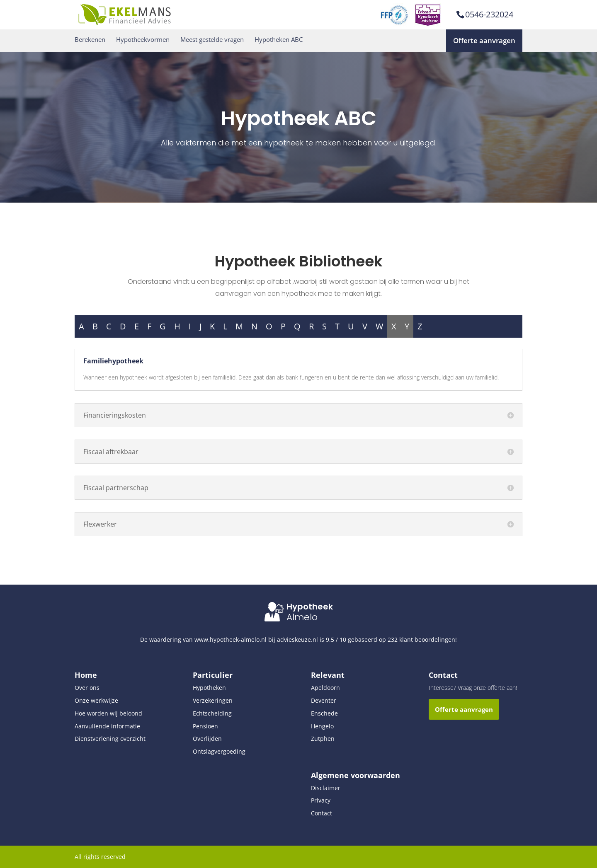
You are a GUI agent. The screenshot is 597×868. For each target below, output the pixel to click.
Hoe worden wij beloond (108, 713)
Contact (322, 813)
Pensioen (205, 726)
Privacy (321, 800)
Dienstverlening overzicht (110, 739)
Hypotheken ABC (279, 40)
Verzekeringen (213, 700)
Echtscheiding (212, 713)
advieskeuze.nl (297, 640)
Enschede (324, 713)
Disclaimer (326, 788)
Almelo (302, 617)
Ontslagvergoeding (219, 751)
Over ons (87, 688)
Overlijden (207, 739)
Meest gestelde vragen (212, 40)
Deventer (324, 700)
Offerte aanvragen (484, 40)
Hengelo (322, 726)
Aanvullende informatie (107, 726)
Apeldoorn (325, 688)
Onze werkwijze (96, 700)
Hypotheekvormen (143, 40)
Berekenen (90, 40)
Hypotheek (310, 607)
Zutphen (323, 739)
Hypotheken (209, 688)
